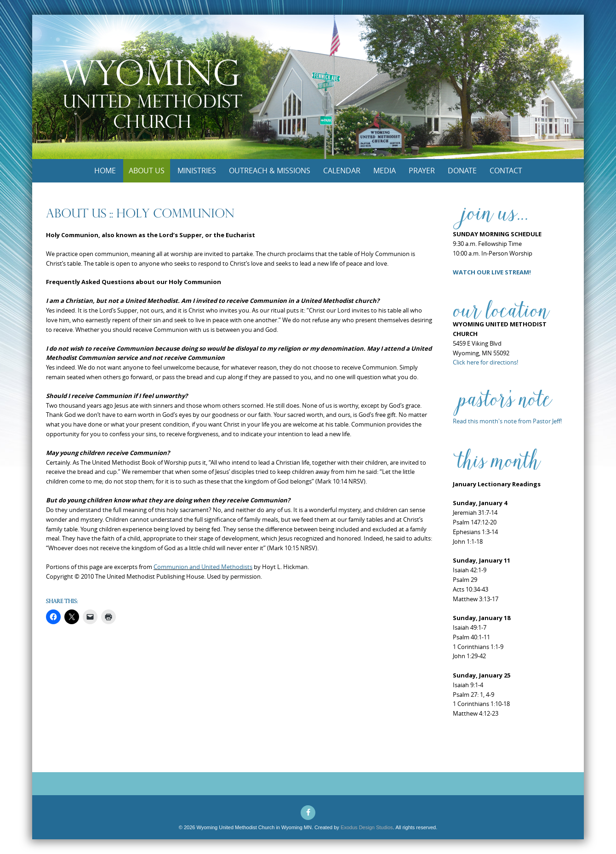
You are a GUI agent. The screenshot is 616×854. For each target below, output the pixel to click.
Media (385, 171)
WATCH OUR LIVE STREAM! (492, 272)
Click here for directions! (485, 362)
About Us (147, 171)
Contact (506, 171)
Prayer (422, 171)
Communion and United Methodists (203, 567)
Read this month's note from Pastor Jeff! (507, 421)
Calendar (342, 171)
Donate (462, 171)
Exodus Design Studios (367, 827)
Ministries (197, 171)
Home (105, 171)
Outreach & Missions (270, 171)
